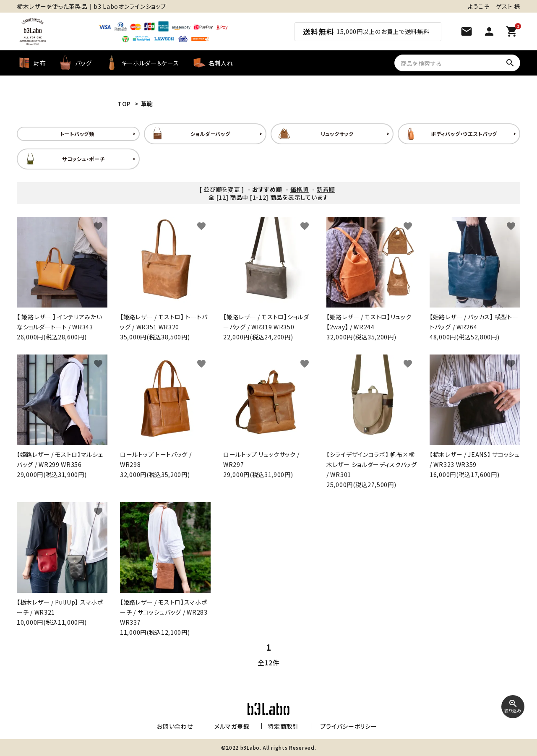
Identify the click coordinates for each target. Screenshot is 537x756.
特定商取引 (282, 726)
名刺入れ (212, 63)
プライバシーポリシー (344, 726)
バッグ (75, 63)
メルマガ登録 (230, 726)
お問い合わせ (176, 726)
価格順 (300, 189)
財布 (31, 63)
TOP (124, 104)
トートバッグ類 (77, 134)
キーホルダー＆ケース (142, 63)
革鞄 (147, 104)
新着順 (326, 189)
